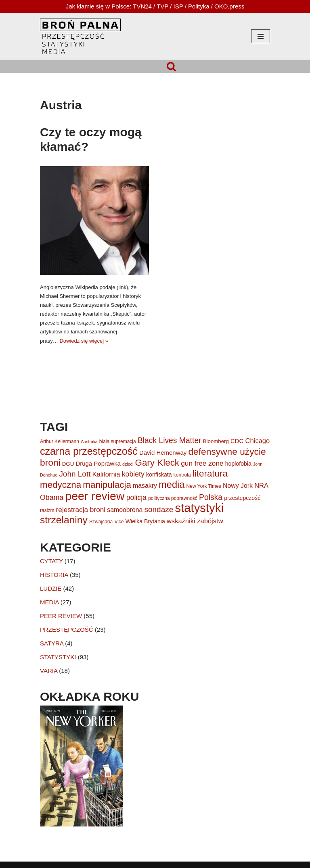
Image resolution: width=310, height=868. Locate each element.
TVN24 (142, 6)
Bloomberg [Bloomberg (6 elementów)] (216, 441)
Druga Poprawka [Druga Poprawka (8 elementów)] (98, 463)
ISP (178, 6)
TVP (162, 6)
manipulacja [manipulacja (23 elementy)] (107, 485)
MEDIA (49, 602)
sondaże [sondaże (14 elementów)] (159, 509)
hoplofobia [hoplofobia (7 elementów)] (238, 464)
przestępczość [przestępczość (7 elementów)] (242, 498)
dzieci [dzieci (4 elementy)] (128, 464)
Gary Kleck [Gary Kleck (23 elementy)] (157, 463)
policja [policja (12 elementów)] (136, 497)
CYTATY (51, 561)
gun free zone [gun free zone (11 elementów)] (202, 463)
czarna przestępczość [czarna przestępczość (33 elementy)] (89, 451)
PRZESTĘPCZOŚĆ (67, 630)
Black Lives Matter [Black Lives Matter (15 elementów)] (170, 440)
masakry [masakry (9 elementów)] (145, 486)
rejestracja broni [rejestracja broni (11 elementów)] (81, 510)
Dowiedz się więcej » (84, 341)
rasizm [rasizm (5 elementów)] (47, 510)
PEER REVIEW (61, 616)
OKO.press (229, 6)
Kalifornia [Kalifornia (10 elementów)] (106, 474)
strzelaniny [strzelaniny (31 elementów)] (64, 520)
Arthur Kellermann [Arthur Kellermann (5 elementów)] (60, 441)
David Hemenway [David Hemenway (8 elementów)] (163, 453)
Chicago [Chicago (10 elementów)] (258, 441)
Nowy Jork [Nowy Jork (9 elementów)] (238, 486)
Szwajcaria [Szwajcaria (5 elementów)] (101, 522)
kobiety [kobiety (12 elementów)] (133, 474)
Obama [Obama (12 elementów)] (52, 497)
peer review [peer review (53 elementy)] (95, 496)
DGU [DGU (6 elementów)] (68, 464)
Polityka (199, 6)
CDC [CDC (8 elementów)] (237, 441)
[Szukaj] (171, 66)
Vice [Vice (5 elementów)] (119, 522)
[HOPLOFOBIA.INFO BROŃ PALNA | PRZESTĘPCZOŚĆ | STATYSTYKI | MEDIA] (80, 36)
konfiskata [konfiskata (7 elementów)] (159, 475)
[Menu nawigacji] (261, 36)
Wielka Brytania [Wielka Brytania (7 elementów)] (145, 521)
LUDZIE (51, 588)
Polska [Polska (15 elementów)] (211, 497)
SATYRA (52, 643)
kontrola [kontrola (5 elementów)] (182, 475)
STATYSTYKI (58, 657)
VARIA (49, 671)
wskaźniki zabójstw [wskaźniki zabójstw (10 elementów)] (195, 521)
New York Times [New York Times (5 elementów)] (204, 486)
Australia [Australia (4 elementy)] (89, 441)
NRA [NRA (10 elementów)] (261, 486)
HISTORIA (54, 575)
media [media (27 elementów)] (172, 485)
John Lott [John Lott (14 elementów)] (75, 474)
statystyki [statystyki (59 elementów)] (199, 508)
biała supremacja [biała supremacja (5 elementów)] (118, 441)
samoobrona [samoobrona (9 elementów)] (125, 510)
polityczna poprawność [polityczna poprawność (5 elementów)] (173, 498)
